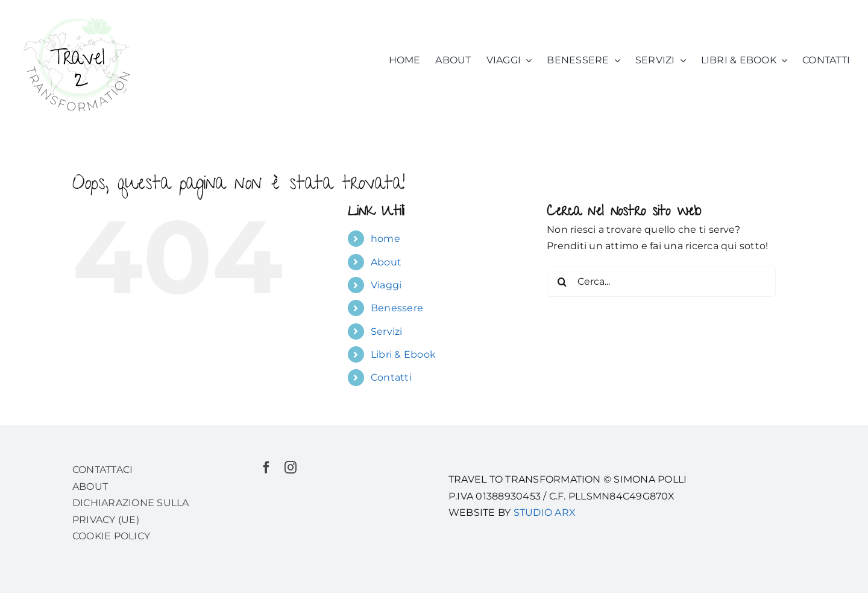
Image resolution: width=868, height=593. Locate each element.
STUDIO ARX (545, 512)
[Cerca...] (661, 282)
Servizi (387, 331)
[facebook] (266, 468)
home (385, 239)
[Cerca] (562, 282)
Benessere (397, 308)
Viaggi (386, 285)
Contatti (391, 377)
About (386, 262)
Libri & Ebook (403, 354)
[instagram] (291, 468)
